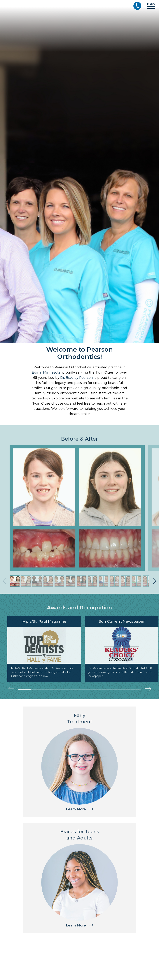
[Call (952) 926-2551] (137, 6)
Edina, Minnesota (46, 372)
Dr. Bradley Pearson (77, 378)
